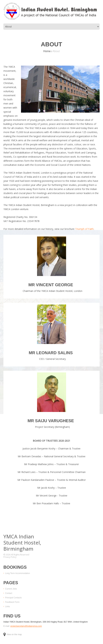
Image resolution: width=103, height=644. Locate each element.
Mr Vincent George (51, 285)
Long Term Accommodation (18, 573)
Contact (9, 593)
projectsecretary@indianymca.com (26, 626)
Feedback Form (12, 602)
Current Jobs (11, 589)
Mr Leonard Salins (51, 353)
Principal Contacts (13, 598)
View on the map (13, 634)
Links (8, 607)
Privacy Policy (10, 557)
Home (47, 51)
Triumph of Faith (84, 229)
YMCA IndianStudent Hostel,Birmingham (22, 543)
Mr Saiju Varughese (51, 421)
